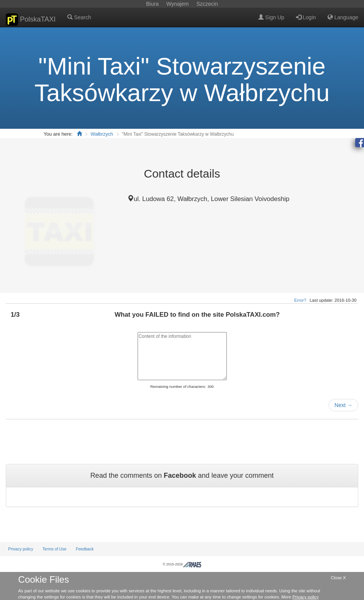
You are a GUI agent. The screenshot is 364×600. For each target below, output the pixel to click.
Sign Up (271, 17)
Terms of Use (54, 549)
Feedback (85, 549)
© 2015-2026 (182, 564)
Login (306, 17)
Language (343, 17)
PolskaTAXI (31, 20)
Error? (300, 300)
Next (343, 405)
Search (79, 17)
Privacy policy (21, 549)
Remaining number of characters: (178, 386)
